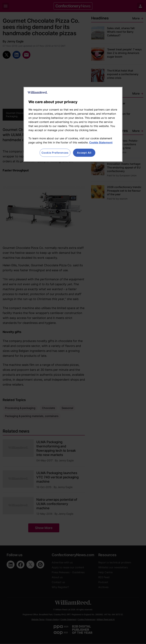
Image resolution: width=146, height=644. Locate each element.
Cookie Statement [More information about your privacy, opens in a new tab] (101, 142)
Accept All (84, 153)
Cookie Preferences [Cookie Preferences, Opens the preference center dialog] (55, 153)
